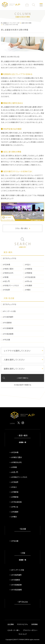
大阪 (23, 553)
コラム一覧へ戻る (22, 228)
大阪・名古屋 (9, 298)
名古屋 (23, 529)
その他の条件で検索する (22, 385)
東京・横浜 (8, 252)
